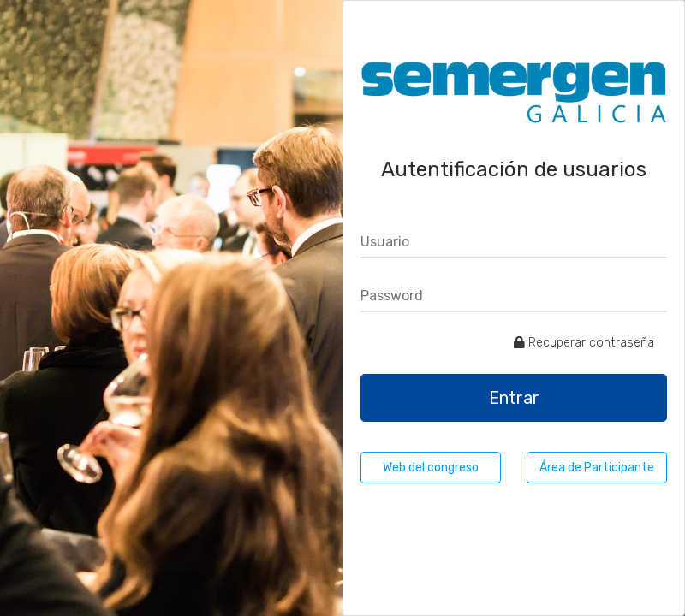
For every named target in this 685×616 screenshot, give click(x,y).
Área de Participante (597, 468)
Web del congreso (431, 468)
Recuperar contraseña (584, 343)
